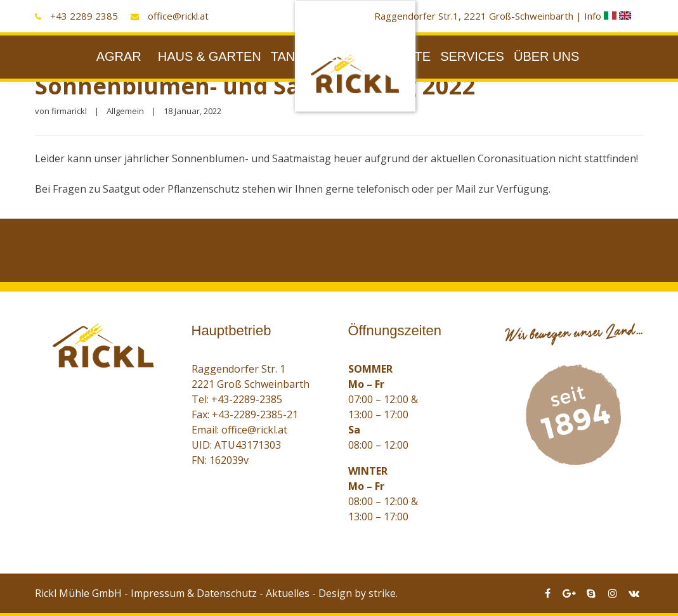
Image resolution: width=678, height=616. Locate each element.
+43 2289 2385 (84, 16)
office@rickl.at (178, 16)
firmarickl (69, 111)
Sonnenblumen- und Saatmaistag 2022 (255, 86)
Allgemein (125, 111)
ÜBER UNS (546, 56)
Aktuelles (288, 593)
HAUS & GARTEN (210, 56)
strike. (383, 593)
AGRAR (119, 56)
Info (602, 16)
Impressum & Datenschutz (194, 593)
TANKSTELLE (311, 56)
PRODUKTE (395, 56)
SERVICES (472, 56)
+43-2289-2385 (247, 399)
